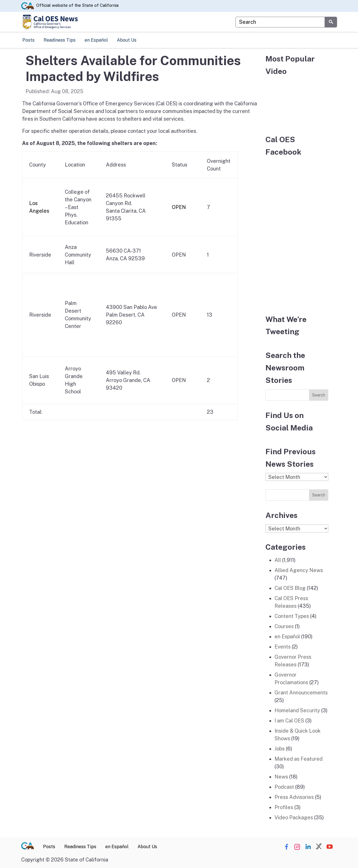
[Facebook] (297, 232)
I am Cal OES (289, 721)
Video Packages (294, 817)
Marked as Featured (299, 759)
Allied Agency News (299, 570)
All (278, 560)
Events (283, 647)
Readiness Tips (60, 40)
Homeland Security (297, 710)
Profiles (284, 807)
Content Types (292, 616)
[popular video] (297, 102)
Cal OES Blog (290, 588)
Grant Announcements (301, 693)
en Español (96, 40)
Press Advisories (294, 797)
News (281, 777)
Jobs (280, 749)
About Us (127, 40)
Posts (28, 40)
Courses (284, 626)
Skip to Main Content (179, 0)
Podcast (284, 787)
